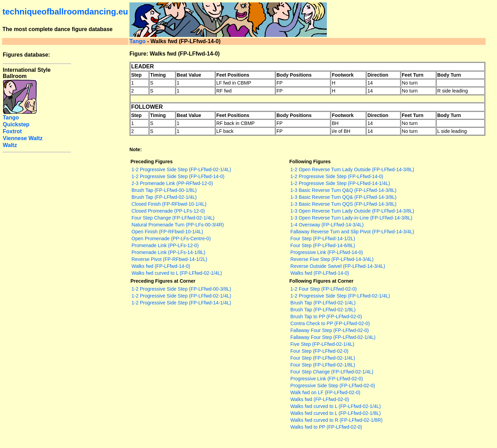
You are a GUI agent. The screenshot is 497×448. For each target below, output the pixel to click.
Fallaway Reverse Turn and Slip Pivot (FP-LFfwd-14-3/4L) (352, 232)
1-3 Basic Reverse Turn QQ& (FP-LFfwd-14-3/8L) (343, 197)
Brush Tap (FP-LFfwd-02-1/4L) (164, 197)
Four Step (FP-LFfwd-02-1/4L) (323, 358)
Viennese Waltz (23, 138)
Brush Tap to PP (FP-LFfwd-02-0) (326, 316)
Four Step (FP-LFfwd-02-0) (319, 351)
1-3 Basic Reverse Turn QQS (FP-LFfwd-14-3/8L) (343, 204)
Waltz (10, 145)
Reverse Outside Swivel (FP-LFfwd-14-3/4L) (338, 266)
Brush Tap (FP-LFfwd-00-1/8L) (164, 190)
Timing (158, 75)
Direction (378, 75)
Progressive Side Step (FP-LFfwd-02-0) (333, 386)
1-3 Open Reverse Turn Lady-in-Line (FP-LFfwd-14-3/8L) (351, 218)
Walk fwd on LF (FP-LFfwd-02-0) (325, 392)
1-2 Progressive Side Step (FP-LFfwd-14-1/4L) (340, 183)
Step (136, 75)
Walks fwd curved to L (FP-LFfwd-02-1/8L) (335, 413)
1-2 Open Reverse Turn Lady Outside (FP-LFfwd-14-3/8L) (352, 169)
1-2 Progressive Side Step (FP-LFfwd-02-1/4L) (181, 169)
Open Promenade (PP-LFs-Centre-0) (171, 238)
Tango (138, 41)
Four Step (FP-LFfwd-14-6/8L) (323, 245)
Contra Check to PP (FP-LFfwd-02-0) (330, 323)
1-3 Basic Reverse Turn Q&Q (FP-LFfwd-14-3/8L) (343, 190)
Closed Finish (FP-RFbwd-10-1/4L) (169, 204)
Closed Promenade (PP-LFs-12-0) (168, 211)
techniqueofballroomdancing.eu (65, 12)
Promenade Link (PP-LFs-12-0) (165, 245)
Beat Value (189, 75)
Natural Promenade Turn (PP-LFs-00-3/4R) (178, 225)
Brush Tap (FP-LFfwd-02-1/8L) (323, 310)
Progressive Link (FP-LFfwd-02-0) (327, 379)
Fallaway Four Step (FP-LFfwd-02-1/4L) (333, 337)
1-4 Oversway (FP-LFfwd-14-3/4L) (327, 225)
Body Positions (294, 75)
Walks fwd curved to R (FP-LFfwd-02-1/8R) (336, 420)
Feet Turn (413, 75)
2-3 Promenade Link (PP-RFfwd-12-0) (172, 183)
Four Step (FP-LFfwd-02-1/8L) (323, 365)
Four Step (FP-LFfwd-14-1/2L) (323, 238)
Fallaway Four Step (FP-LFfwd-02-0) (329, 330)
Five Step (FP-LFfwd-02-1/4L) (322, 344)
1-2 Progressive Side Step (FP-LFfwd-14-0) (178, 176)
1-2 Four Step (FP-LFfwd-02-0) (323, 289)
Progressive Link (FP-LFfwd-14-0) (327, 252)
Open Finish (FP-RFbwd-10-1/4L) (167, 232)
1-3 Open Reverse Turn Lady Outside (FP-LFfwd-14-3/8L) (352, 211)
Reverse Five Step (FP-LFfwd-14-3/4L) (332, 259)
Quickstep (16, 124)
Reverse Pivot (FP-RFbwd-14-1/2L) (169, 259)
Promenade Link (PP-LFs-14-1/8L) (168, 252)
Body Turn (449, 75)
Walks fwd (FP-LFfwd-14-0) (161, 266)
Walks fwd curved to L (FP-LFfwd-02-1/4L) (177, 273)
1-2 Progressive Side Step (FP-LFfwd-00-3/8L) (181, 289)
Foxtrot (12, 131)
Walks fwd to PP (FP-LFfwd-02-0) (326, 427)
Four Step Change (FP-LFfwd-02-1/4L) (173, 218)
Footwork (343, 75)
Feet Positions (233, 75)
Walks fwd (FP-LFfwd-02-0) (320, 399)
